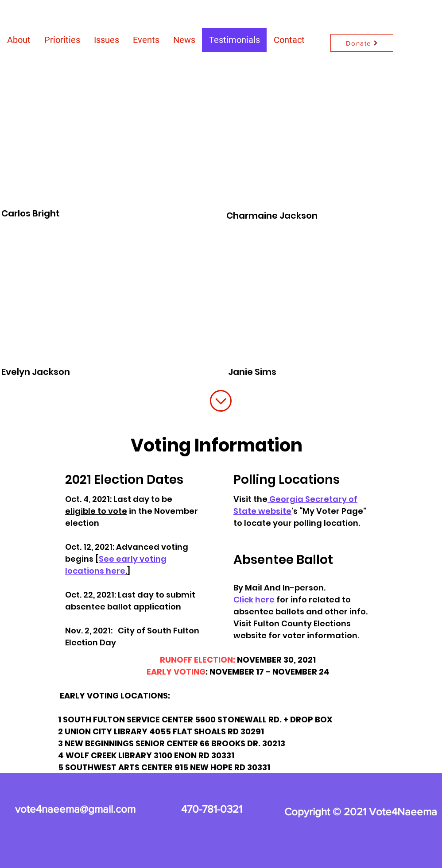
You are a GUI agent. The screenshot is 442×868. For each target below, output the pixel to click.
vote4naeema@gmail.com (75, 809)
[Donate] (362, 43)
